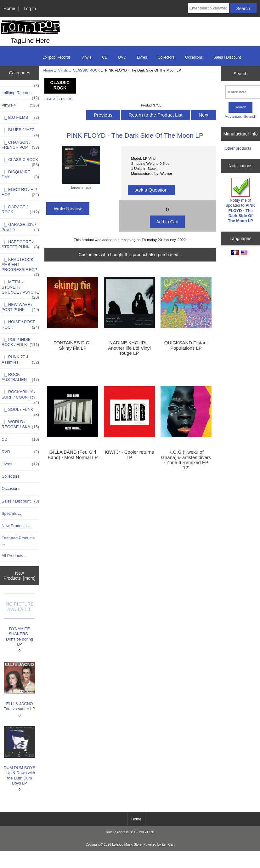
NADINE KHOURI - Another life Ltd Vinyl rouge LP (129, 348)
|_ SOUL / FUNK (20, 411)
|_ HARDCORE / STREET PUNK (20, 244)
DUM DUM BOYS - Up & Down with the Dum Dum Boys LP (20, 756)
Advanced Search (241, 116)
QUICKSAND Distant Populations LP (186, 345)
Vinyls (63, 70)
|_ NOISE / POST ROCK (20, 325)
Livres (142, 57)
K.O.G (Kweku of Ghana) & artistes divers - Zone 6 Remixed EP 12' (186, 460)
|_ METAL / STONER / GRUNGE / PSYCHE (20, 289)
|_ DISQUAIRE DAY (20, 175)
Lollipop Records (57, 57)
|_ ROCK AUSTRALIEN (20, 377)
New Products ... (16, 526)
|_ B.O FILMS (20, 118)
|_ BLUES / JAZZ (20, 131)
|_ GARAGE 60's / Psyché (20, 227)
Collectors (166, 57)
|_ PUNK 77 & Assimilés (20, 359)
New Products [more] (20, 576)
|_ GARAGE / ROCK (20, 210)
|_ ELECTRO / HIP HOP (20, 192)
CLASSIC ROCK (86, 70)
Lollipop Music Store (127, 845)
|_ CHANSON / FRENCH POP (20, 145)
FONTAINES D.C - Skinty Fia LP (73, 345)
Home (9, 9)
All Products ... (14, 556)
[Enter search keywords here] (208, 8)
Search (240, 73)
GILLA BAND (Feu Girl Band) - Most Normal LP (73, 455)
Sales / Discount (227, 57)
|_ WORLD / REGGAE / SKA (20, 424)
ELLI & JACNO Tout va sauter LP (20, 686)
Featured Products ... (18, 540)
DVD (122, 57)
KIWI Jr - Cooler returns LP (129, 455)
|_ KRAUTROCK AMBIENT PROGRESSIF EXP (20, 266)
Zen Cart (168, 845)
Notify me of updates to (240, 200)
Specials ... (11, 513)
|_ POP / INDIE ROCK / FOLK (20, 342)
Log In (30, 9)
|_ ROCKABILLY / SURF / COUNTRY (20, 396)
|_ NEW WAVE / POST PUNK (20, 307)
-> (20, 105)
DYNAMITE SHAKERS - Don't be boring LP (20, 620)
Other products (238, 148)
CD (105, 57)
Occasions (194, 57)
